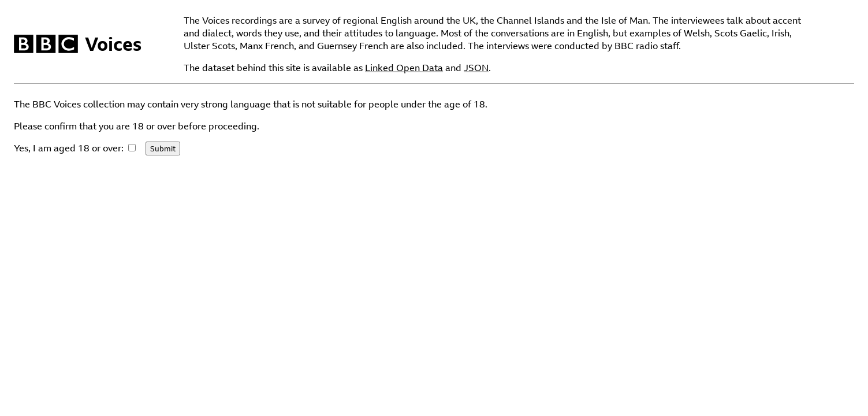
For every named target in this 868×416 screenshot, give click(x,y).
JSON (476, 68)
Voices (113, 44)
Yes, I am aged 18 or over (68, 148)
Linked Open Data (404, 68)
